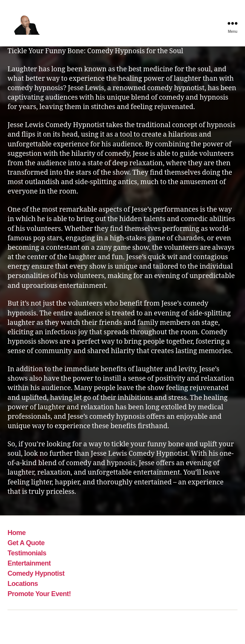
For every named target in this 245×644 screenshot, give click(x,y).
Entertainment (29, 563)
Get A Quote (26, 543)
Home (17, 533)
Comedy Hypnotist (36, 573)
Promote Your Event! (39, 594)
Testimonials (27, 553)
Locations (23, 584)
